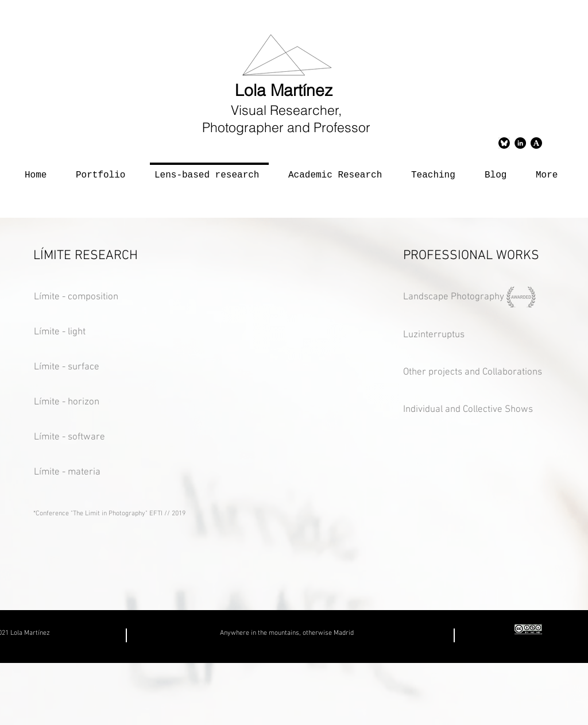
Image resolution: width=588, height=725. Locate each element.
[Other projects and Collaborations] (480, 373)
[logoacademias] (536, 143)
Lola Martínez (286, 90)
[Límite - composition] (117, 298)
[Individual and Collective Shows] (472, 410)
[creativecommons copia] (528, 629)
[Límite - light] (76, 333)
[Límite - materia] (90, 473)
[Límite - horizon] (86, 403)
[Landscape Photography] (455, 298)
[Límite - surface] (86, 368)
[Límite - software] (90, 438)
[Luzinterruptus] (451, 335)
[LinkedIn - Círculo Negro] (520, 143)
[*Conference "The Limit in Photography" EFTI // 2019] (208, 514)
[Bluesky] (504, 143)
